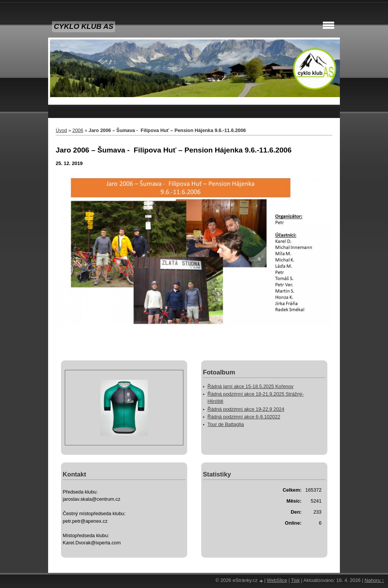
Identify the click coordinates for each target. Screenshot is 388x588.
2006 (78, 130)
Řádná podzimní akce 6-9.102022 (244, 417)
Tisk (295, 580)
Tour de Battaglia (226, 424)
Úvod (61, 130)
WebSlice (277, 580)
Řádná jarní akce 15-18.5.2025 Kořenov (251, 386)
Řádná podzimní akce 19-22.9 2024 (246, 409)
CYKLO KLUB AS (84, 26)
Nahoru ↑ (374, 580)
